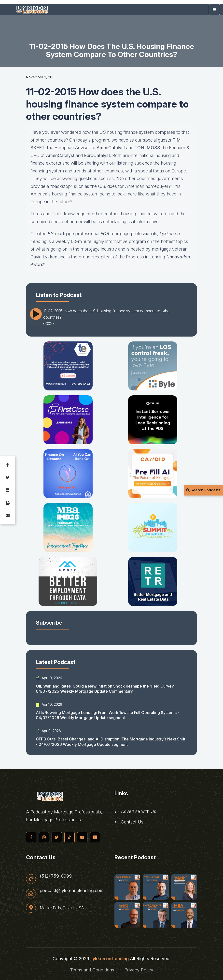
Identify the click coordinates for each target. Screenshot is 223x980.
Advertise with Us (135, 811)
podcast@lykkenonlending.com (72, 891)
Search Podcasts (203, 490)
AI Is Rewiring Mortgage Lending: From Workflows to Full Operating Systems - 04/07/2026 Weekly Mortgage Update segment (108, 715)
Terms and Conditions (92, 970)
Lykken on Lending (110, 959)
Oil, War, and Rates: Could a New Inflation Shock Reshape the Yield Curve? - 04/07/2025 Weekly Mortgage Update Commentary (106, 689)
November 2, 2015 (41, 77)
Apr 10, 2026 (49, 678)
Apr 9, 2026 (48, 731)
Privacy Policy (139, 970)
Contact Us (129, 822)
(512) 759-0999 (56, 876)
